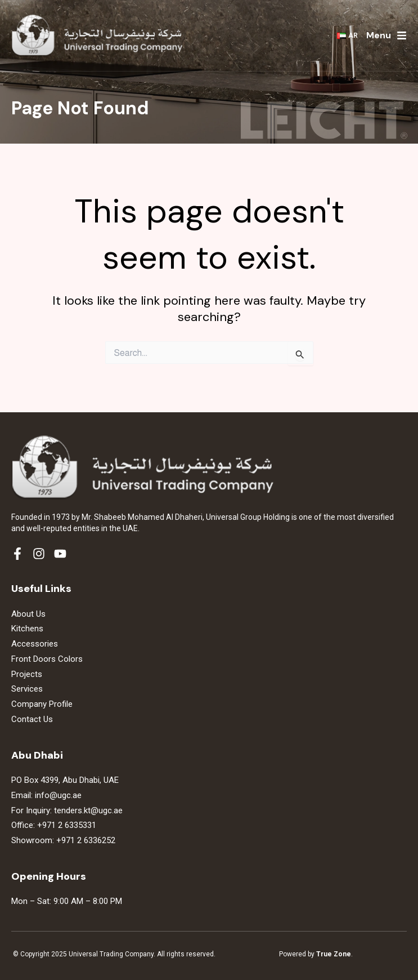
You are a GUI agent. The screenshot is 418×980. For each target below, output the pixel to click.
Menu (379, 35)
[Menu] (402, 35)
